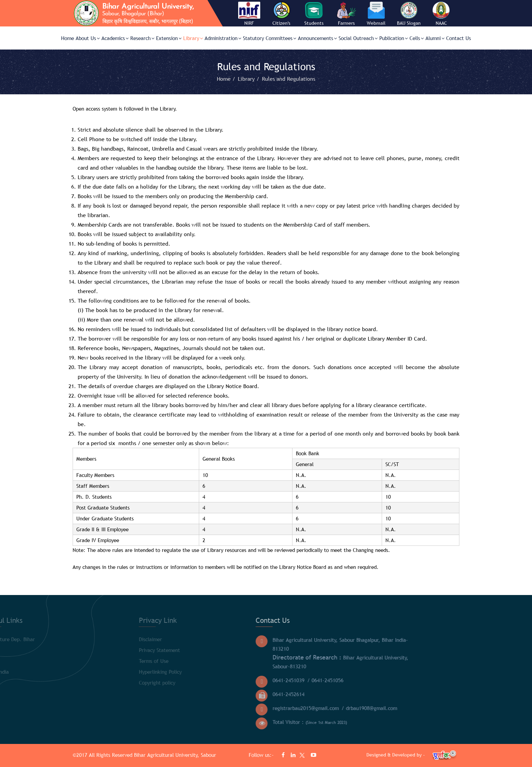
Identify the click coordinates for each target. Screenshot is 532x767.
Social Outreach (358, 38)
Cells (417, 38)
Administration (223, 38)
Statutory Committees (270, 38)
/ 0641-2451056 (251, 680)
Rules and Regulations (289, 79)
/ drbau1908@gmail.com (295, 708)
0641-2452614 (214, 694)
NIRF (249, 23)
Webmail (376, 23)
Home (68, 38)
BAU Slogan (409, 23)
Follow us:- (262, 755)
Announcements (317, 38)
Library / (249, 79)
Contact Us (459, 38)
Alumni (435, 38)
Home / (227, 79)
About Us (88, 38)
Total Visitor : (236, 722)
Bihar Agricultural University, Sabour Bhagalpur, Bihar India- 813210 (266, 644)
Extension (169, 38)
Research (142, 38)
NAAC (441, 23)
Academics (115, 38)
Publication (394, 38)
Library (193, 38)
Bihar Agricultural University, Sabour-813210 (266, 661)
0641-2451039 (214, 680)
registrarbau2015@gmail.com (232, 708)
